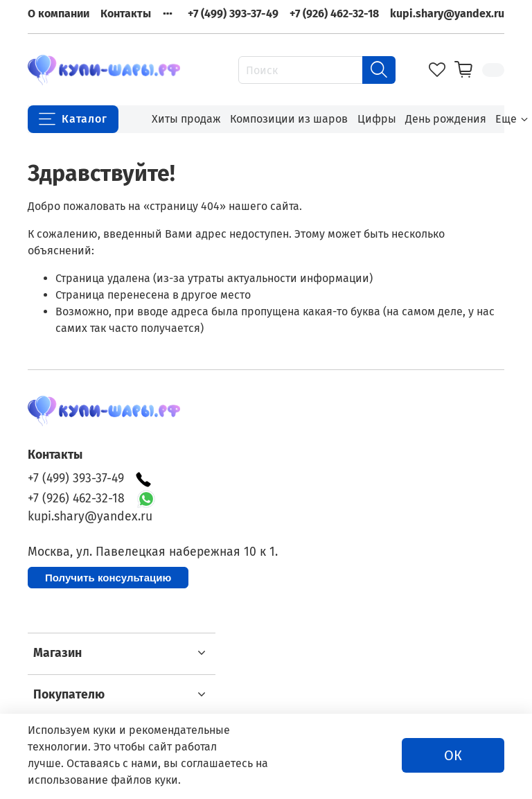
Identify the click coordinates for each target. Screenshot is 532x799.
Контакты (126, 14)
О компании (59, 14)
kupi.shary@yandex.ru (447, 14)
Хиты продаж (186, 119)
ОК (453, 755)
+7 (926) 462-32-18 (334, 14)
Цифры (377, 119)
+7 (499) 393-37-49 (233, 14)
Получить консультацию (108, 578)
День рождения (446, 119)
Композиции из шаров (289, 119)
